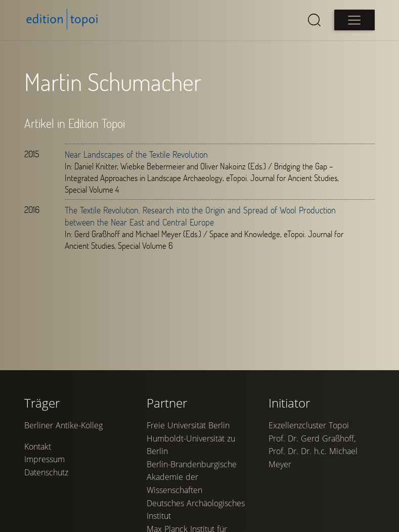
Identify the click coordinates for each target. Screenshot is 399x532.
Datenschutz (46, 472)
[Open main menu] (354, 20)
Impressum (45, 459)
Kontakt (38, 447)
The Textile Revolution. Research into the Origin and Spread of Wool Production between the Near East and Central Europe (200, 216)
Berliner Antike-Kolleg (63, 425)
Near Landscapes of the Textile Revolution (136, 154)
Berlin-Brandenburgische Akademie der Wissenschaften (192, 477)
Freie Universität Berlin (188, 425)
